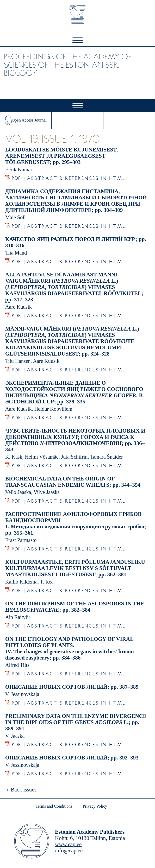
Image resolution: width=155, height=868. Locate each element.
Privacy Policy (95, 806)
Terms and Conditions (54, 806)
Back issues (24, 790)
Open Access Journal (29, 120)
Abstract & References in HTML (76, 177)
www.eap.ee (68, 844)
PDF (17, 177)
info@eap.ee (69, 851)
